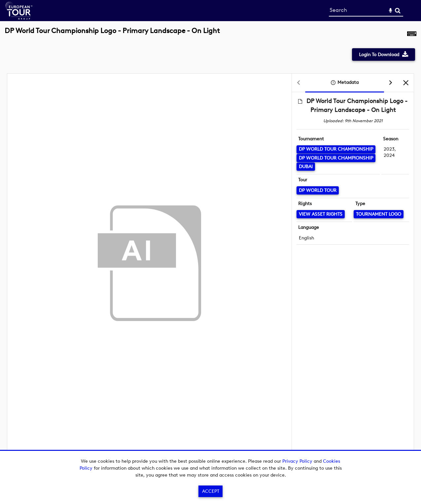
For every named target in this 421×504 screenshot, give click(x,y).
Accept (211, 491)
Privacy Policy (297, 461)
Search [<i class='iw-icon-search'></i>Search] (398, 10)
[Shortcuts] (412, 34)
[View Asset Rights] (321, 214)
